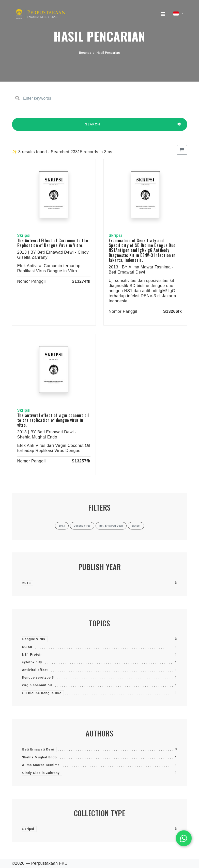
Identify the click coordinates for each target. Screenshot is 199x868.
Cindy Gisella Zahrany (41, 773)
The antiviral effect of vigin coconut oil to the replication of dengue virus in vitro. (53, 420)
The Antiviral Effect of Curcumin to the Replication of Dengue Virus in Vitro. (53, 243)
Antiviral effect (35, 670)
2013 (27, 583)
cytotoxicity (32, 662)
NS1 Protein (32, 655)
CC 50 (27, 647)
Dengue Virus (34, 639)
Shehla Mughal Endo (40, 757)
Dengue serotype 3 (38, 677)
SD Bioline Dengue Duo (42, 693)
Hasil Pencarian (108, 53)
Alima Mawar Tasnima (41, 765)
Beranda (85, 53)
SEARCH (93, 127)
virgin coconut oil (37, 685)
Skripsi (28, 829)
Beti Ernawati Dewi (38, 749)
